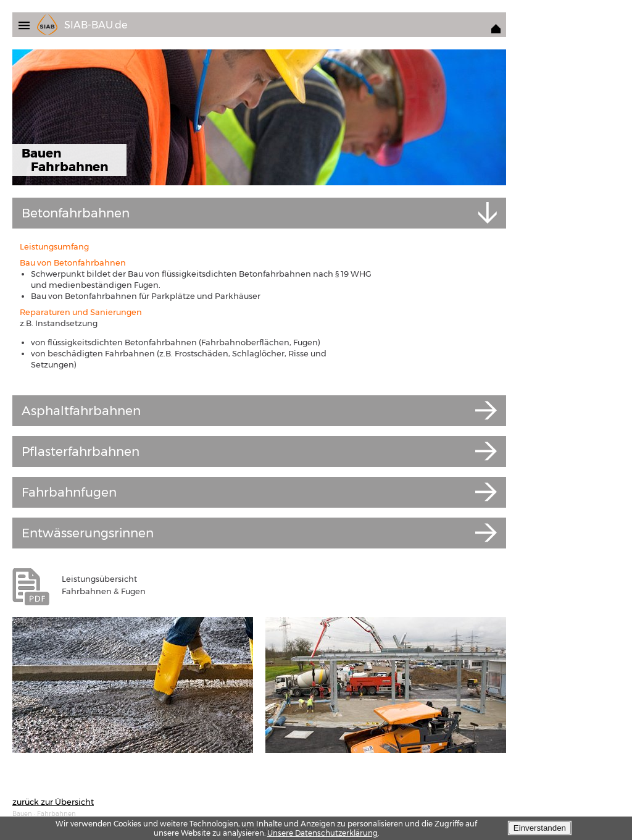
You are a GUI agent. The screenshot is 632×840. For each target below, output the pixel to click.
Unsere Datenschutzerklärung (322, 833)
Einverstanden (540, 828)
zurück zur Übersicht (53, 802)
